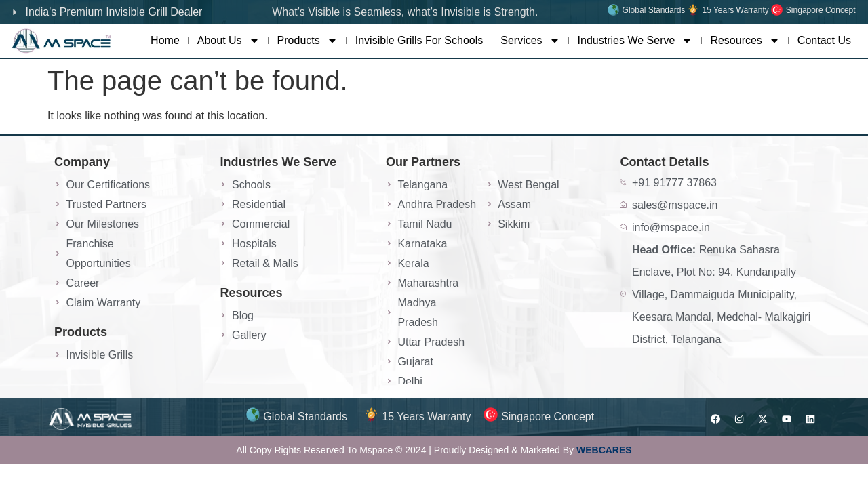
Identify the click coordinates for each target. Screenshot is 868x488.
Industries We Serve (635, 41)
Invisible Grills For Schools (419, 40)
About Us (229, 41)
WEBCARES (604, 450)
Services (530, 41)
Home (165, 40)
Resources (745, 41)
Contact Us (824, 40)
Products (308, 41)
